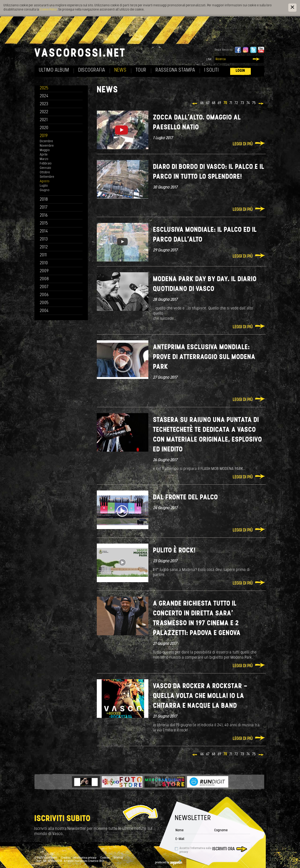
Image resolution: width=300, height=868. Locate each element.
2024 (44, 96)
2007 (44, 287)
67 (208, 103)
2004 (44, 311)
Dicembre (46, 141)
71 (231, 103)
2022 (44, 112)
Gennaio (45, 168)
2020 (44, 128)
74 (248, 103)
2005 (44, 303)
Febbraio (46, 164)
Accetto (195, 850)
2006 (44, 295)
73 (242, 103)
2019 (44, 136)
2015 (44, 223)
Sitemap (118, 858)
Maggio (45, 150)
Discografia (92, 70)
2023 (44, 104)
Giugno (45, 190)
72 (236, 103)
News (120, 70)
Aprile (44, 155)
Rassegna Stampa (175, 70)
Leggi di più (243, 144)
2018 (44, 200)
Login (240, 71)
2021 (44, 120)
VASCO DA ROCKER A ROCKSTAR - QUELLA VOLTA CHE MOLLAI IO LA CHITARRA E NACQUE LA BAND (200, 696)
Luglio (44, 186)
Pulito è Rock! (174, 551)
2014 (44, 231)
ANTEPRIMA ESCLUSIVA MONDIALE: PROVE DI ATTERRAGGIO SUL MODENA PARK (204, 357)
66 (202, 103)
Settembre (47, 177)
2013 (44, 239)
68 (214, 103)
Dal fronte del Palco (186, 498)
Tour (141, 70)
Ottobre (45, 173)
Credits (66, 858)
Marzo (44, 159)
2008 (44, 279)
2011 (43, 255)
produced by (169, 863)
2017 (44, 208)
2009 (44, 271)
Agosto (45, 181)
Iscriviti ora (224, 849)
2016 (44, 216)
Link (209, 60)
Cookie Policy (48, 10)
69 (219, 103)
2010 (44, 263)
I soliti (212, 70)
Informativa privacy (85, 858)
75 (254, 103)
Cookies (105, 858)
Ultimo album (54, 70)
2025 (44, 88)
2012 (44, 247)
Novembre (47, 146)
